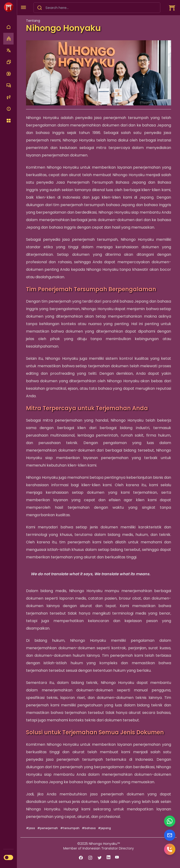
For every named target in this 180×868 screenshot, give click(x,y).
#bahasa (89, 828)
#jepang (104, 828)
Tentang (33, 21)
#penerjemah (48, 828)
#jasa (31, 828)
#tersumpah (70, 828)
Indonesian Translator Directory (108, 848)
